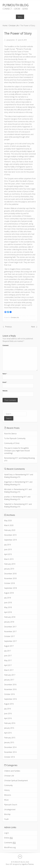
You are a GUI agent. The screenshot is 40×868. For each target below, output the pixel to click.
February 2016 (10, 723)
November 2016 (10, 689)
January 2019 (9, 569)
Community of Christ (12, 443)
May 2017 (8, 660)
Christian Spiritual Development (16, 781)
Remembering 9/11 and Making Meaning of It (19, 459)
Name (5, 374)
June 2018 (8, 603)
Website (5, 391)
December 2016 (10, 685)
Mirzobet (8, 489)
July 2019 (8, 545)
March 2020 (9, 525)
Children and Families (12, 771)
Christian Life (14, 26)
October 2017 (9, 636)
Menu (20, 17)
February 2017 (10, 675)
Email (5, 382)
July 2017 (8, 651)
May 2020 (8, 521)
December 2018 (10, 574)
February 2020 (10, 530)
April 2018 (8, 612)
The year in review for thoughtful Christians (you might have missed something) (17, 451)
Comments (10, 843)
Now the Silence (10, 434)
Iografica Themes (28, 864)
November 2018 (10, 578)
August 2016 (9, 704)
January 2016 (9, 728)
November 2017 (10, 631)
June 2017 (8, 656)
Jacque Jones (11, 40)
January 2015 (9, 742)
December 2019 (10, 535)
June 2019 (8, 549)
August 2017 (9, 646)
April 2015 (8, 733)
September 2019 (10, 540)
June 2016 (8, 714)
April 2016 (8, 718)
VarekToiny (8, 475)
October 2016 (9, 694)
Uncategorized (10, 809)
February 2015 (10, 738)
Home (5, 26)
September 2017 (10, 641)
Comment (5, 345)
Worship (7, 814)
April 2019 (8, 554)
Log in (6, 833)
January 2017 (9, 680)
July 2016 (8, 709)
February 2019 (10, 564)
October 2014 (9, 757)
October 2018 (9, 583)
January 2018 (9, 622)
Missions (8, 795)
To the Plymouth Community (15, 438)
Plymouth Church (11, 805)
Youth (6, 819)
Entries (8, 838)
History (7, 790)
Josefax (7, 497)
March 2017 (9, 670)
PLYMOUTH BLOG (16, 5)
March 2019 (9, 559)
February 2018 (10, 617)
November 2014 (10, 752)
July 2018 (8, 598)
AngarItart (8, 482)
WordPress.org (10, 847)
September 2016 (10, 699)
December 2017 (10, 627)
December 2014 (10, 747)
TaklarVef (8, 504)
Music (6, 800)
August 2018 (9, 593)
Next (33, 327)
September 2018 (10, 588)
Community (8, 785)
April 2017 (8, 665)
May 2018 (8, 607)
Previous (8, 327)
